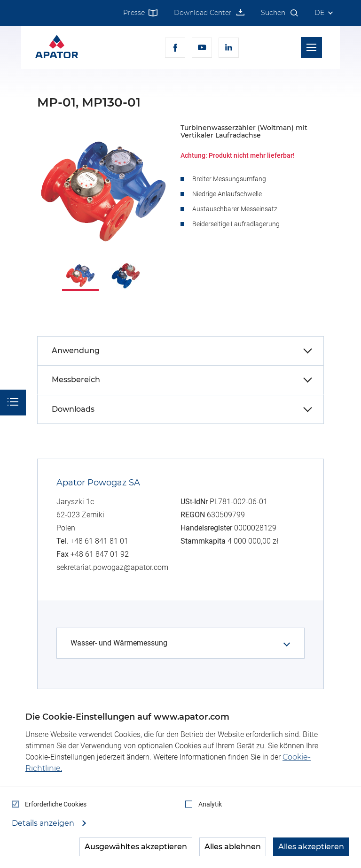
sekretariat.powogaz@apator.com (112, 567)
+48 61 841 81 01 (99, 541)
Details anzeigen (44, 823)
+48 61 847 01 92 (100, 554)
